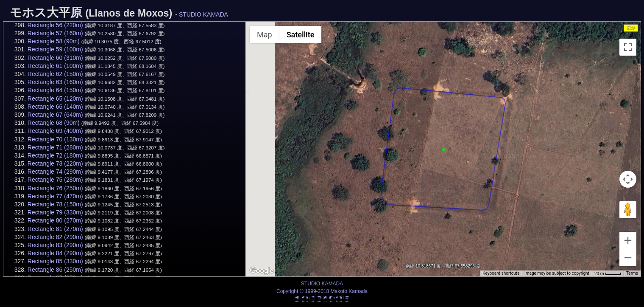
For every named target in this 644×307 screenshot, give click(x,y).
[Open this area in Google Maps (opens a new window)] (262, 271)
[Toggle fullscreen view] (628, 47)
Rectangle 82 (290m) (55, 237)
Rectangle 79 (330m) (55, 212)
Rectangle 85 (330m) (55, 261)
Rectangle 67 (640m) (55, 115)
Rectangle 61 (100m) (55, 66)
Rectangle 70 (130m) (55, 139)
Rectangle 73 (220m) (55, 163)
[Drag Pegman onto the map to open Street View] (628, 210)
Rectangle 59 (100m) (55, 49)
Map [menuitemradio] (265, 35)
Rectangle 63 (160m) (55, 82)
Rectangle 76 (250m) (55, 188)
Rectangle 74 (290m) (55, 172)
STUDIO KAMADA (204, 14)
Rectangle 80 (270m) (55, 220)
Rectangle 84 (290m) (55, 253)
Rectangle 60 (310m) (55, 58)
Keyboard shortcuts (501, 273)
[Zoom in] (628, 240)
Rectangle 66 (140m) (55, 107)
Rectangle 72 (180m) (55, 155)
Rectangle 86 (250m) (55, 270)
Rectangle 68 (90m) (54, 123)
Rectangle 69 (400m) (55, 131)
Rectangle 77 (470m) (55, 196)
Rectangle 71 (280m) (55, 147)
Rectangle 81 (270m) (55, 229)
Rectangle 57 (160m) (55, 33)
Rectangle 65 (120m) (55, 99)
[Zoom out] (628, 258)
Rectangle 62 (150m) (55, 74)
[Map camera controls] (628, 179)
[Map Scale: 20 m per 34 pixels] (608, 273)
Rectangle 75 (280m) (55, 180)
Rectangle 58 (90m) (54, 41)
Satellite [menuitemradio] (301, 35)
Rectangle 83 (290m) (55, 245)
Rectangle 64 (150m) (55, 90)
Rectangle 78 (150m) (55, 204)
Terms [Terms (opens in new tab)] (632, 273)
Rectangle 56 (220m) (55, 25)
